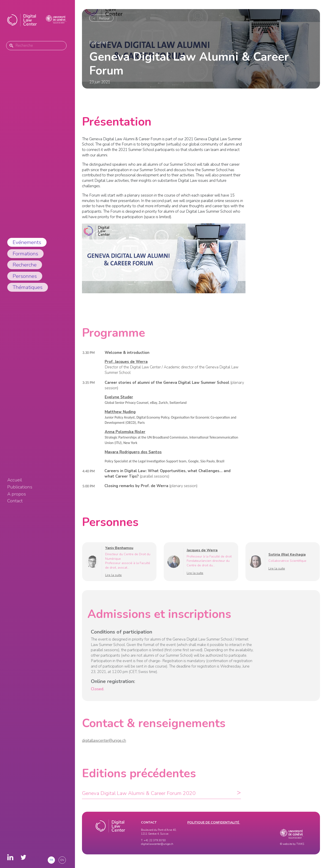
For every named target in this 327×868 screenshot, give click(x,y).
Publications (20, 487)
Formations (25, 254)
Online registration (112, 687)
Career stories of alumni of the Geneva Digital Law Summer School (167, 388)
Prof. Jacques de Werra (126, 367)
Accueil (15, 480)
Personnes (25, 276)
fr (51, 860)
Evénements (27, 242)
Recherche (25, 265)
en (62, 860)
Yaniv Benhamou (119, 553)
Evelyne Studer (119, 403)
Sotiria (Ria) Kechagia (287, 560)
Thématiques (28, 287)
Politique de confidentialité (214, 822)
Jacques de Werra (202, 555)
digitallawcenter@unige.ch (104, 746)
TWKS (300, 844)
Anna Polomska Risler (125, 437)
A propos (17, 494)
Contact (15, 501)
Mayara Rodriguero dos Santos (133, 457)
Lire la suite (113, 581)
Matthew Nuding (120, 417)
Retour (104, 18)
